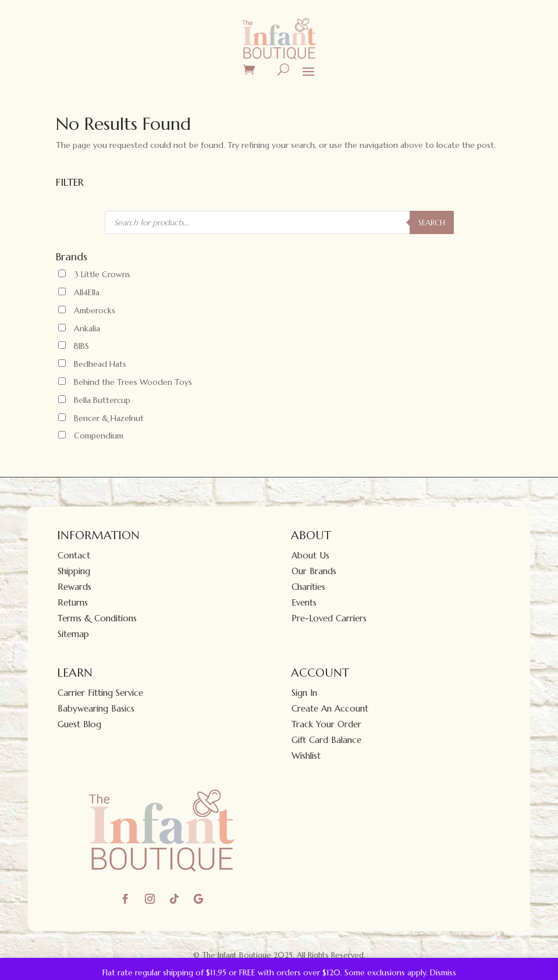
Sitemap (73, 634)
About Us (310, 555)
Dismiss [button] (443, 972)
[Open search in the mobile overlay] (279, 222)
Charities (308, 587)
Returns (73, 602)
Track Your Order (326, 724)
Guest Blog (79, 724)
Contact (74, 555)
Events (304, 602)
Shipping (74, 571)
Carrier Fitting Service (100, 693)
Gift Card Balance (326, 740)
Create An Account (330, 708)
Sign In (304, 693)
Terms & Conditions (97, 618)
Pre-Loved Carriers (329, 618)
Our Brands (314, 571)
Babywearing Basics (96, 708)
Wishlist (306, 756)
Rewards (74, 587)
